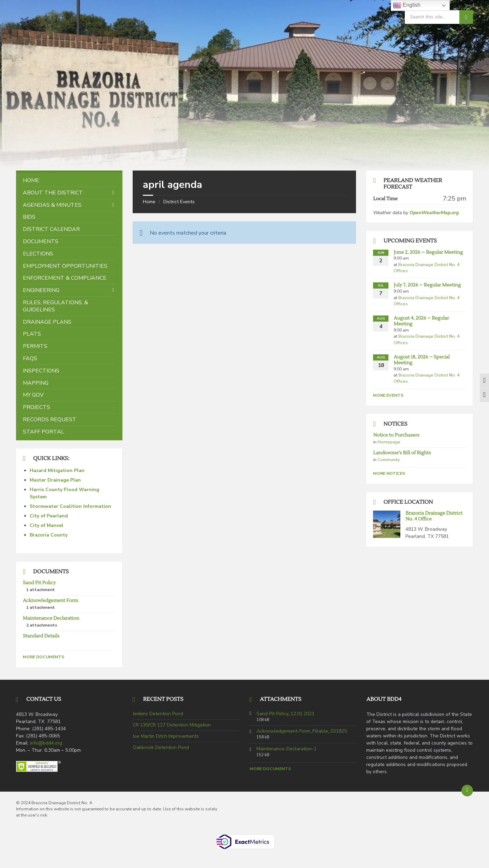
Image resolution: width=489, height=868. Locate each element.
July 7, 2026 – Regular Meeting (427, 285)
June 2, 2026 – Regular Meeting (428, 252)
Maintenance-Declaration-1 (286, 749)
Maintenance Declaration (51, 618)
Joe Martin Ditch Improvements (166, 736)
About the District (53, 193)
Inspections (41, 371)
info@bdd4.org (46, 743)
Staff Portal (43, 432)
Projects (36, 407)
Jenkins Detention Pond (158, 714)
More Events (388, 395)
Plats (32, 334)
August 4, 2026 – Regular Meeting (421, 321)
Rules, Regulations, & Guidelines (55, 306)
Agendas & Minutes (52, 205)
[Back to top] (467, 791)
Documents (41, 241)
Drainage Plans (47, 322)
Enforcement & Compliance (65, 278)
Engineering (41, 290)
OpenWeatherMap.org (434, 213)
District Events (179, 202)
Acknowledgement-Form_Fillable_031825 (302, 731)
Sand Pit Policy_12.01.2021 (285, 714)
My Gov (33, 395)
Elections (38, 254)
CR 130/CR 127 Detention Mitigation (172, 725)
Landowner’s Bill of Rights (402, 453)
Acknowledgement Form (50, 601)
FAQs (30, 358)
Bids (29, 217)
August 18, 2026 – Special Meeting (421, 360)
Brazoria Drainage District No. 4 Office (434, 516)
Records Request (50, 420)
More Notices (389, 473)
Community (389, 460)
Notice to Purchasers (396, 435)
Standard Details (41, 636)
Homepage (389, 442)
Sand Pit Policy (39, 583)
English (407, 5)
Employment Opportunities (65, 266)
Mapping (36, 383)
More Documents (43, 657)
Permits (35, 346)
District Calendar (51, 229)
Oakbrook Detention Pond (161, 747)
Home (149, 202)
